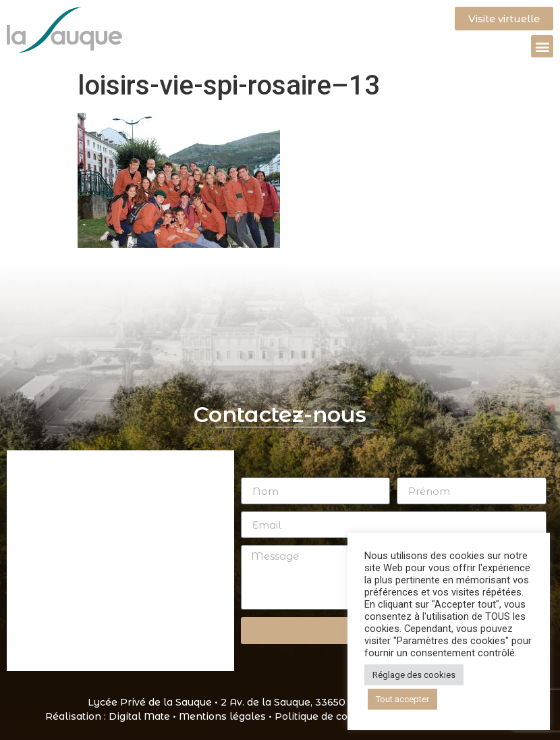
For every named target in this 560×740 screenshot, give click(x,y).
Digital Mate (139, 716)
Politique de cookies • (329, 716)
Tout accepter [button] (402, 699)
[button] (542, 46)
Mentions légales (222, 716)
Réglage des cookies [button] (414, 675)
